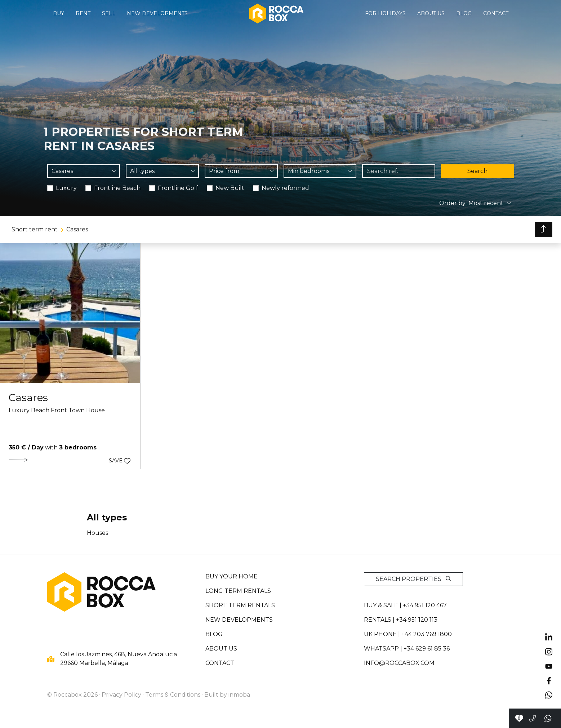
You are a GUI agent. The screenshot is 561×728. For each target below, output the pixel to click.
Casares (77, 229)
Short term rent (35, 229)
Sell (109, 13)
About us (431, 13)
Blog (464, 13)
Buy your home (231, 576)
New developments (157, 13)
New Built (230, 188)
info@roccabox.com (399, 663)
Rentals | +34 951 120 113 (401, 620)
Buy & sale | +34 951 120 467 (405, 605)
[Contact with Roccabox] (519, 718)
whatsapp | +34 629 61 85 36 (407, 649)
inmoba (239, 695)
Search (477, 171)
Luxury (66, 188)
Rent (83, 13)
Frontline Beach (117, 188)
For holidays (385, 13)
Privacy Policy (121, 695)
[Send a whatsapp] (548, 718)
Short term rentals (240, 605)
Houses (97, 533)
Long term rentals (238, 591)
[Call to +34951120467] (533, 718)
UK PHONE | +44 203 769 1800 (408, 634)
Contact (496, 13)
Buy (59, 13)
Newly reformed (285, 188)
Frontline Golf (178, 188)
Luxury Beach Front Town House (57, 410)
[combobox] (84, 171)
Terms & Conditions (173, 695)
